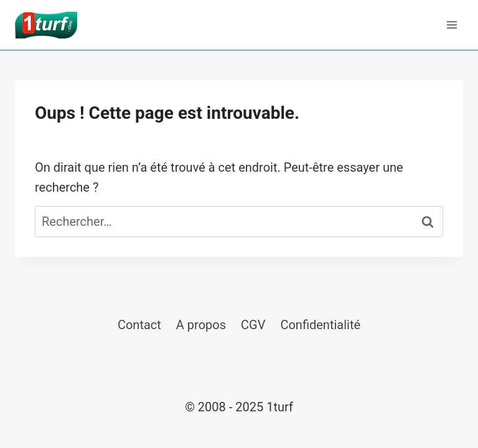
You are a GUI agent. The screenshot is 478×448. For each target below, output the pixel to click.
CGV (253, 325)
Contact (139, 325)
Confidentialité (320, 325)
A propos (201, 325)
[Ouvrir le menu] (452, 25)
